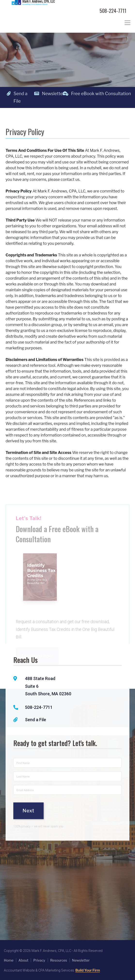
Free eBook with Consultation (75, 94)
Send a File (17, 97)
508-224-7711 (113, 11)
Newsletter (47, 94)
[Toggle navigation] (127, 23)
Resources (59, 960)
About (23, 960)
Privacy (39, 960)
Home (9, 960)
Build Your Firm (88, 970)
